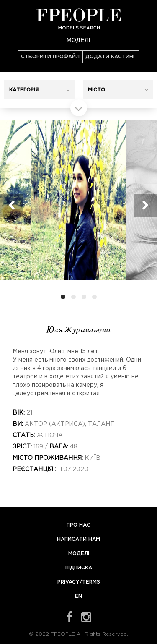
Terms (91, 582)
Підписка (79, 568)
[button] (39, 90)
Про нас (78, 525)
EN (78, 596)
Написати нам (78, 539)
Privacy (68, 582)
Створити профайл (50, 57)
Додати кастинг (111, 57)
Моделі (78, 40)
